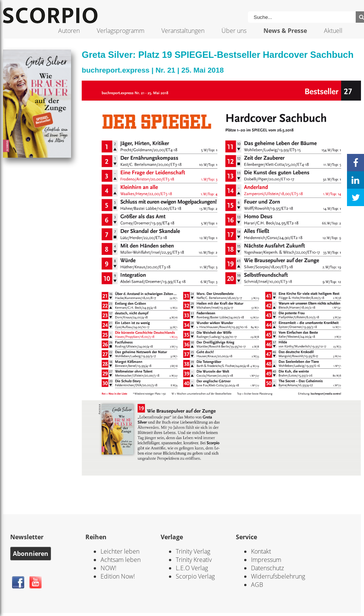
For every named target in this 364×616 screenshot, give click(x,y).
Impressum (266, 560)
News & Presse (285, 31)
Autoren (69, 31)
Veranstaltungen (183, 31)
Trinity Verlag (193, 551)
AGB (257, 585)
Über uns (234, 31)
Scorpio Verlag (195, 576)
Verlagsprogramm (121, 31)
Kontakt (261, 551)
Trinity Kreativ (194, 560)
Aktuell (333, 31)
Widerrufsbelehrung (278, 576)
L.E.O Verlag (192, 568)
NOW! (108, 568)
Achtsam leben (121, 560)
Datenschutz (267, 568)
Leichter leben (120, 551)
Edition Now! (118, 576)
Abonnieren (31, 554)
